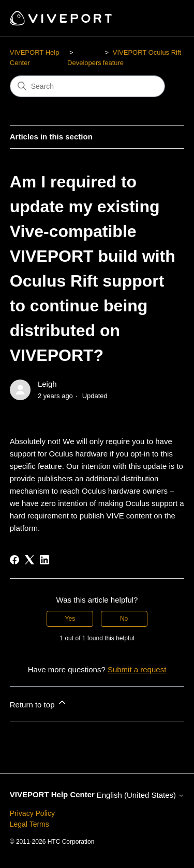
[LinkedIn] (44, 560)
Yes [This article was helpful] (70, 619)
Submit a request (137, 669)
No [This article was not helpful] (124, 619)
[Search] (87, 86)
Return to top (39, 703)
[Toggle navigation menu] (166, 19)
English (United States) (141, 795)
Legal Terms (29, 824)
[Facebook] (14, 560)
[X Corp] (29, 560)
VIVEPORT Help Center (52, 794)
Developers (84, 63)
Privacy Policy (32, 813)
